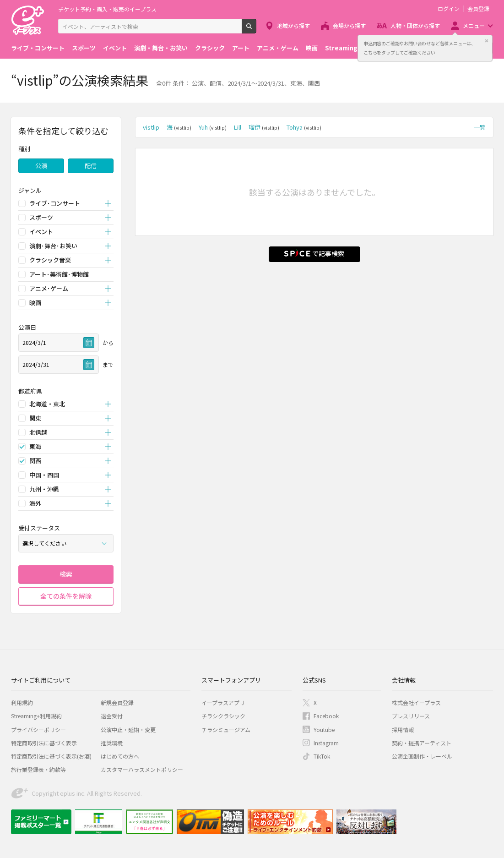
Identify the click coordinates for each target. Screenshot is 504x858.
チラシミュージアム (226, 730)
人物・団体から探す (415, 25)
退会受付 (112, 716)
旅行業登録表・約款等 (38, 769)
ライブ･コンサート (55, 203)
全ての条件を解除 (66, 596)
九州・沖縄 (44, 489)
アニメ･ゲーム (49, 288)
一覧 (480, 127)
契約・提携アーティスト (422, 743)
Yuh (213, 127)
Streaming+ (343, 48)
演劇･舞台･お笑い (53, 246)
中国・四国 (44, 475)
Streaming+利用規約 (36, 716)
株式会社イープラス (416, 702)
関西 (35, 461)
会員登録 (478, 9)
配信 (91, 166)
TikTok (322, 756)
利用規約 (22, 702)
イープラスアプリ (223, 702)
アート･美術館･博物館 (59, 274)
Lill (238, 127)
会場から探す (349, 25)
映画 (312, 48)
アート (241, 48)
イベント (115, 48)
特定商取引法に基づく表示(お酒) (51, 756)
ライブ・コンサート (38, 48)
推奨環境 (112, 743)
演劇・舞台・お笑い (161, 48)
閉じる (487, 41)
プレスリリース (411, 716)
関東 (35, 418)
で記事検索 (314, 253)
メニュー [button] (474, 25)
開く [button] (108, 204)
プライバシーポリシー (38, 730)
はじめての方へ (120, 756)
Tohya (304, 127)
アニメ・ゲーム (278, 48)
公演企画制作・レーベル (422, 756)
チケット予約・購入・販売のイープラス (107, 9)
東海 (35, 446)
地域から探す (293, 25)
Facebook (326, 716)
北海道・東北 (47, 404)
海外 (35, 503)
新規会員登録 (117, 702)
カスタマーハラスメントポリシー (142, 769)
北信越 (38, 432)
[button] (66, 190)
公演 (41, 166)
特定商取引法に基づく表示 (44, 743)
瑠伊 (264, 127)
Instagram (326, 743)
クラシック (210, 48)
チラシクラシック (223, 716)
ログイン (449, 9)
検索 (256, 30)
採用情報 (403, 730)
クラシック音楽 (50, 260)
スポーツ (84, 48)
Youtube (324, 730)
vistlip (151, 127)
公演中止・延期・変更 (128, 730)
